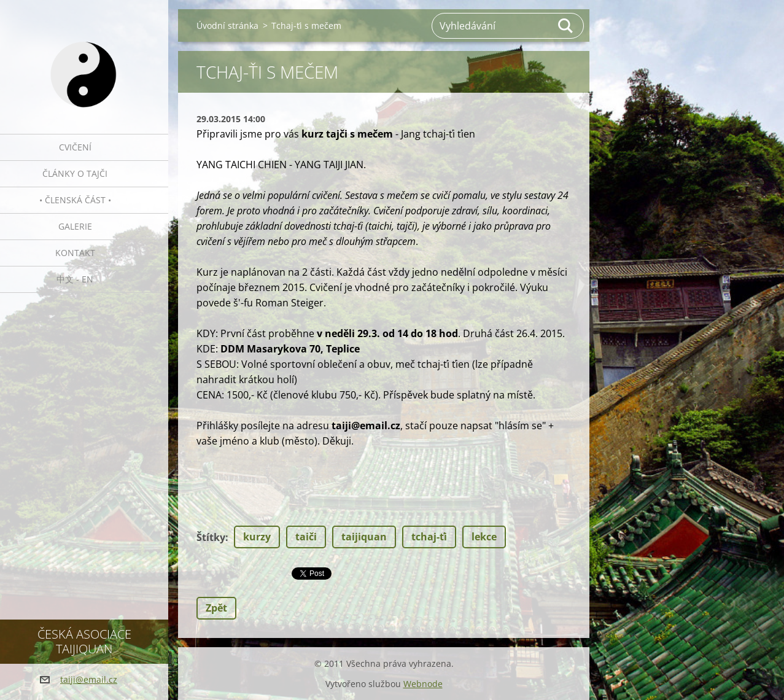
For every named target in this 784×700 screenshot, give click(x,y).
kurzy (257, 537)
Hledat (566, 26)
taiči (306, 537)
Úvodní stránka (227, 25)
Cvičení (75, 147)
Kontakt (75, 253)
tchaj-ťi (429, 537)
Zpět (216, 608)
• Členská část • (75, 200)
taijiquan (364, 537)
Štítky (211, 537)
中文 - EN (75, 279)
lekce (484, 537)
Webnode (423, 684)
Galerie (75, 226)
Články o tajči (75, 173)
